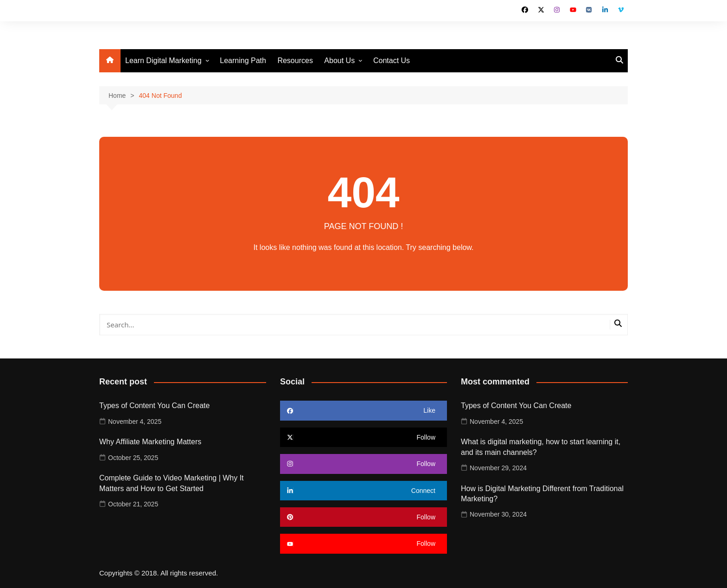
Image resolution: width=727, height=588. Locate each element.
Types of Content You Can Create (154, 406)
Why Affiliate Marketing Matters (150, 442)
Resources (295, 61)
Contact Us (392, 61)
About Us (339, 61)
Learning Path (243, 61)
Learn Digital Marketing (163, 61)
